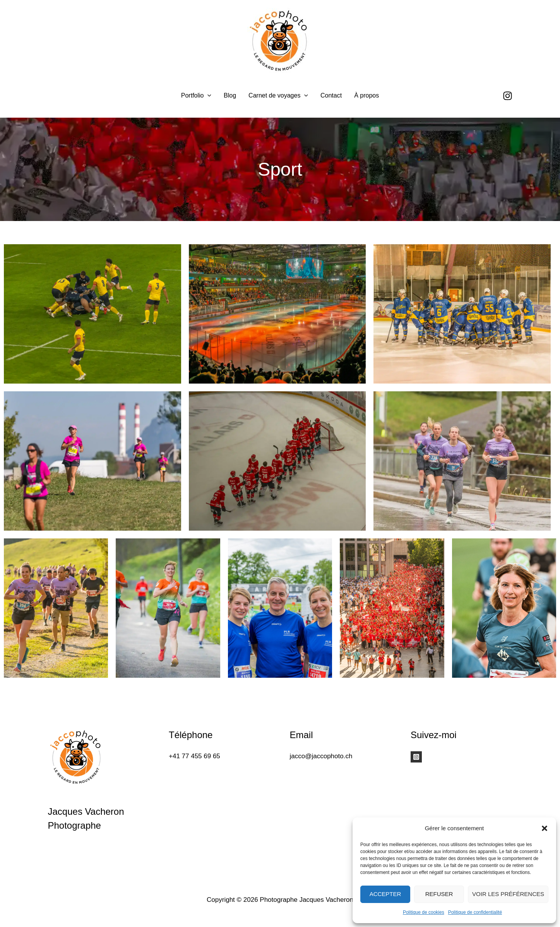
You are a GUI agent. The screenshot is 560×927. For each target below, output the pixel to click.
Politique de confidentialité (475, 912)
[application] (207, 95)
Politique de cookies (424, 912)
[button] (545, 828)
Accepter (385, 894)
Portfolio (196, 95)
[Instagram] (508, 96)
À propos (366, 95)
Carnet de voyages (278, 95)
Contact (331, 95)
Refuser (439, 894)
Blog (230, 95)
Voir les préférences (508, 894)
